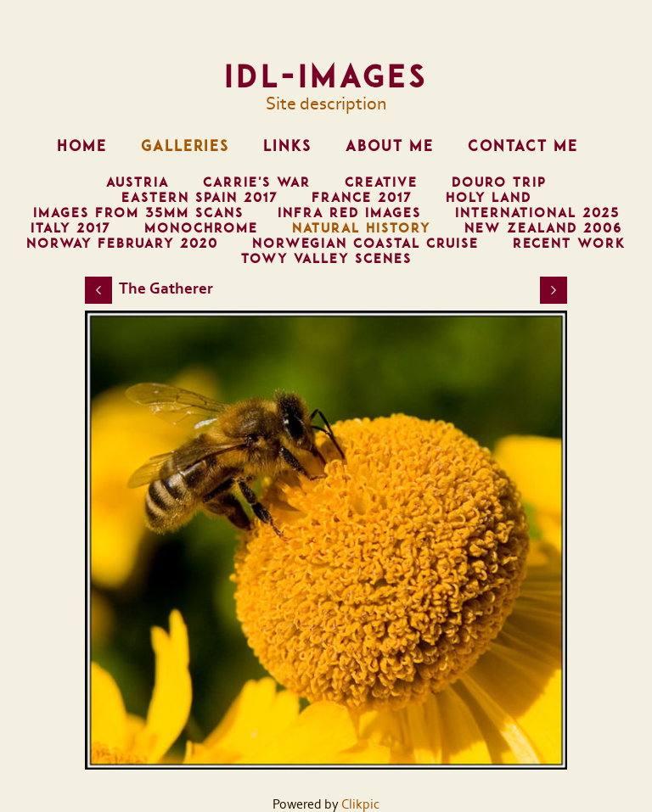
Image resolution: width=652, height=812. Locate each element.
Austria (138, 182)
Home (82, 146)
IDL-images (326, 76)
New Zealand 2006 (543, 228)
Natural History (361, 228)
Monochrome (201, 228)
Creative (381, 182)
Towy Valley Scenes (326, 259)
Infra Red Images (349, 213)
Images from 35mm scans (138, 213)
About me (390, 146)
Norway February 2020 (122, 244)
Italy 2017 (70, 228)
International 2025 (537, 213)
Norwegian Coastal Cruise (365, 244)
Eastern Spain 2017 (200, 198)
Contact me (523, 146)
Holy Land (489, 198)
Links (287, 146)
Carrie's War (257, 182)
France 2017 (362, 198)
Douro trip (499, 182)
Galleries (185, 146)
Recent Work (569, 244)
